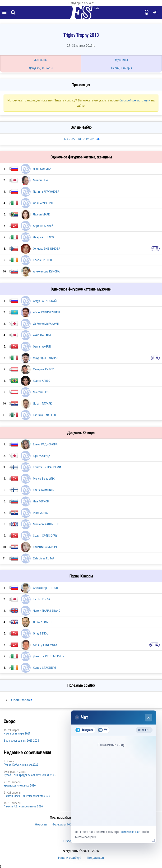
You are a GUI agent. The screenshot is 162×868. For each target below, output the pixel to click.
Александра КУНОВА (46, 271)
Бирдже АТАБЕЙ (43, 226)
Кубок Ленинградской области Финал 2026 (30, 775)
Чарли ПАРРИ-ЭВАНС (47, 611)
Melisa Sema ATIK (44, 479)
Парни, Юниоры (122, 68)
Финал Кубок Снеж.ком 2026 (21, 765)
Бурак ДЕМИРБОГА (45, 645)
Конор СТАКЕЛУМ (44, 668)
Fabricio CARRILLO (44, 415)
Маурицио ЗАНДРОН (46, 358)
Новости (41, 824)
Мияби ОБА (40, 180)
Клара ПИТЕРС (42, 260)
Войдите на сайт (130, 832)
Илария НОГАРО (43, 237)
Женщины (41, 60)
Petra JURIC (40, 513)
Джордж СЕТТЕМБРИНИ (49, 656)
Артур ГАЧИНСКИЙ (45, 301)
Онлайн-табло (20, 700)
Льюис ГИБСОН (43, 622)
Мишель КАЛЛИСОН (46, 524)
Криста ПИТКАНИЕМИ (47, 467)
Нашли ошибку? (70, 858)
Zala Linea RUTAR (44, 558)
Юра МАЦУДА (42, 456)
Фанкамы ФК (62, 824)
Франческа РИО (43, 203)
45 (157, 358)
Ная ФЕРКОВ (41, 501)
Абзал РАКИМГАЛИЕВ (46, 312)
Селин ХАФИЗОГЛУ (45, 536)
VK (103, 730)
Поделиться (95, 858)
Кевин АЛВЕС (42, 381)
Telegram (84, 730)
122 (156, 645)
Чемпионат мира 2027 (17, 734)
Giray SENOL (41, 633)
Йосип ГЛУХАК (42, 403)
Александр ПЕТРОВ (45, 588)
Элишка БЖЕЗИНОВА (46, 249)
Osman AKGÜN (42, 346)
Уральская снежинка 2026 (20, 786)
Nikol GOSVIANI (43, 169)
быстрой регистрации (135, 100)
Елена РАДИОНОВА (45, 444)
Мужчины (121, 60)
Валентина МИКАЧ (45, 547)
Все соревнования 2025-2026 (21, 741)
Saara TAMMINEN (44, 490)
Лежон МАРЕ (41, 214)
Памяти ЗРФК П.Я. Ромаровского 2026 (27, 796)
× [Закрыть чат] (149, 718)
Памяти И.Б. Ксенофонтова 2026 (23, 806)
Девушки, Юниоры (41, 68)
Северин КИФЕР (43, 369)
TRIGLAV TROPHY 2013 (80, 139)
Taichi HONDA (41, 599)
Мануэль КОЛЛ (43, 392)
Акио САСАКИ (42, 335)
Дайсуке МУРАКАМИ (46, 324)
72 (157, 249)
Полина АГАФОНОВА (46, 192)
